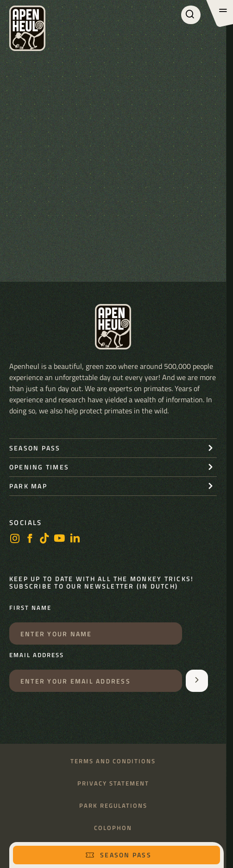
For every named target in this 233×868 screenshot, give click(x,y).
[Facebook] (30, 539)
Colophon (113, 828)
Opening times (39, 467)
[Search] (191, 15)
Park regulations (113, 806)
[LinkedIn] (75, 539)
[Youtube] (60, 539)
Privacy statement (113, 783)
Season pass (118, 855)
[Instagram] (15, 539)
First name (30, 608)
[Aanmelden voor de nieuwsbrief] (197, 681)
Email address (37, 655)
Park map (28, 486)
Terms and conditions (113, 761)
